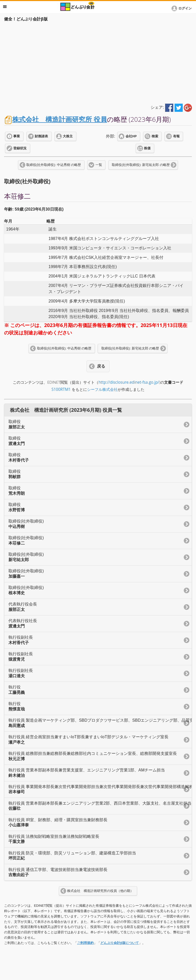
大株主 (68, 136)
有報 (176, 136)
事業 (17, 136)
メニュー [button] (5, 7)
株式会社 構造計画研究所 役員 (60, 119)
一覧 (99, 165)
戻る (101, 366)
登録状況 (20, 148)
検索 (155, 136)
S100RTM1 (61, 389)
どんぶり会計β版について (120, 943)
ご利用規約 (85, 943)
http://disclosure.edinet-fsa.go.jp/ (129, 382)
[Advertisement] (98, 62)
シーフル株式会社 (102, 389)
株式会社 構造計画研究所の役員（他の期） (100, 891)
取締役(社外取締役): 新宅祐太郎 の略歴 (141, 165)
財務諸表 (41, 136)
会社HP (131, 136)
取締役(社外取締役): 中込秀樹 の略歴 (54, 165)
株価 (147, 148)
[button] (182, 8)
